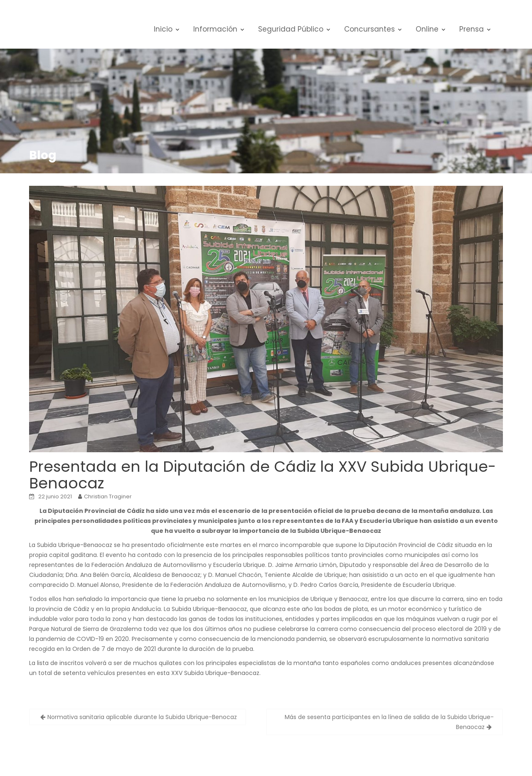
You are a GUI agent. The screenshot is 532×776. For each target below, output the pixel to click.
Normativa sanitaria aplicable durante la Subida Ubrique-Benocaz (142, 717)
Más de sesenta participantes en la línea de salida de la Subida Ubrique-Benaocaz (389, 722)
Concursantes (369, 29)
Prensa (472, 29)
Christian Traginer (108, 496)
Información (215, 29)
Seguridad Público (291, 29)
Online (427, 29)
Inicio (163, 29)
